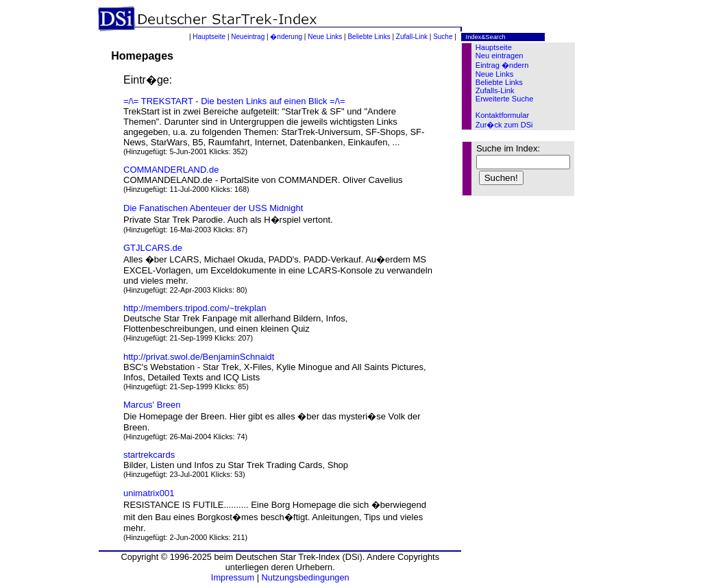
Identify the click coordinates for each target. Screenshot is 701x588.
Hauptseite (209, 37)
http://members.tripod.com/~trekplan (195, 308)
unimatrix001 (149, 493)
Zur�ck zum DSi (504, 125)
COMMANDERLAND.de (171, 170)
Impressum (233, 577)
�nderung (286, 37)
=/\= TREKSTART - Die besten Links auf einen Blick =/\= (234, 101)
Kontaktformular (502, 115)
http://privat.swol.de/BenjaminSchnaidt (199, 357)
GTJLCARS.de (153, 248)
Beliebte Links (369, 37)
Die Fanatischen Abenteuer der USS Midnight (213, 208)
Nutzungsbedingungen (306, 577)
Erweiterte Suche (505, 99)
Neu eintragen (500, 56)
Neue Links (325, 37)
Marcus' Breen (152, 405)
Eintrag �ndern (502, 65)
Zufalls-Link (495, 90)
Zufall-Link (412, 37)
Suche (443, 37)
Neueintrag (248, 37)
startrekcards (149, 455)
